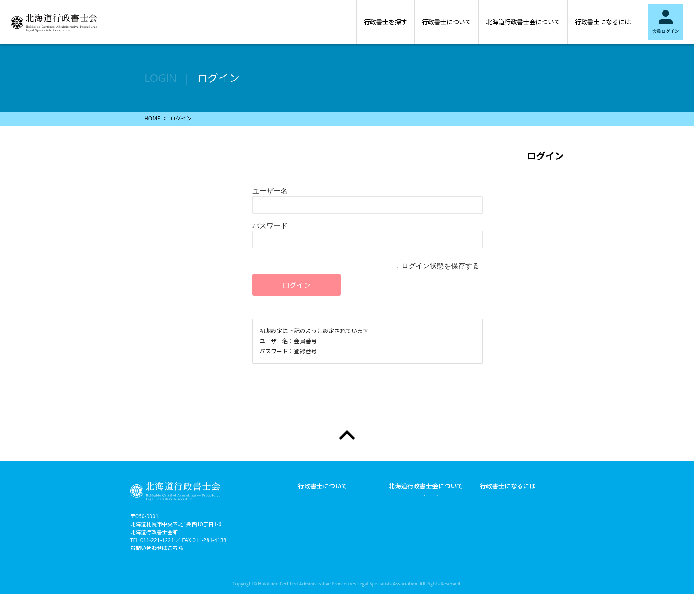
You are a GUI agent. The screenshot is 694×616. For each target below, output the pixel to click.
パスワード (270, 225)
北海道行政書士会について (523, 22)
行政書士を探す (386, 22)
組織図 (397, 533)
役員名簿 (399, 542)
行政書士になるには (603, 22)
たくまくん (402, 551)
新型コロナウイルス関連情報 (423, 507)
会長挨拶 (399, 515)
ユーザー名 (270, 191)
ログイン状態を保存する (440, 266)
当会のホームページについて (423, 569)
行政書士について (447, 22)
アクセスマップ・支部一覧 (420, 498)
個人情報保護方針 (410, 560)
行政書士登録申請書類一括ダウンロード (517, 501)
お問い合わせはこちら (157, 548)
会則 (394, 524)
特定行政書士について (324, 498)
